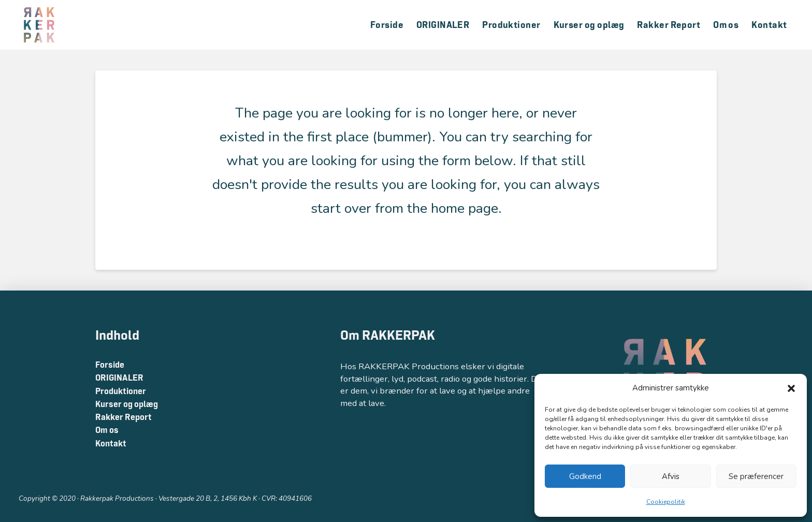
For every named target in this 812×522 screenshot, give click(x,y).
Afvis (671, 476)
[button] (791, 388)
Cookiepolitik (666, 502)
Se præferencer (756, 476)
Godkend (585, 476)
